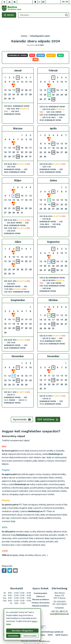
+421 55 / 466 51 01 (59, 602)
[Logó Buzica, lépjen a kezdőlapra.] (35, 8)
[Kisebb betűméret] (40, 2)
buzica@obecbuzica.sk (60, 605)
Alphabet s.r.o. (44, 632)
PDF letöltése (48, 410)
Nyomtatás (22, 410)
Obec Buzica (42, 635)
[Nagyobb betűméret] (43, 2)
